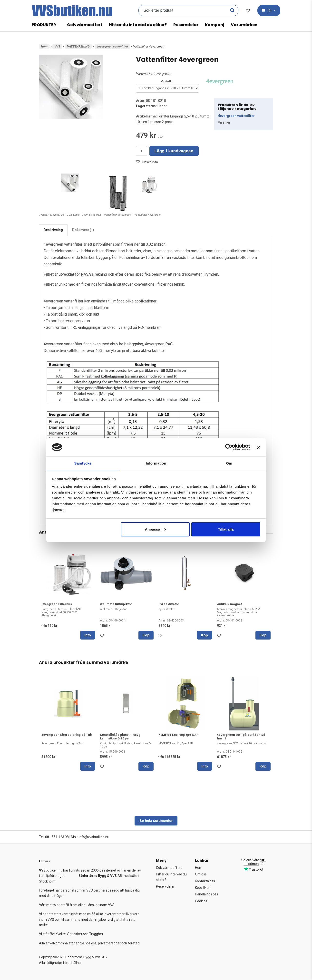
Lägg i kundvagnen (174, 151)
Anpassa (155, 529)
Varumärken (244, 25)
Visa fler (224, 122)
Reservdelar (186, 25)
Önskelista (147, 162)
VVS (57, 46)
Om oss (201, 874)
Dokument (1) (83, 230)
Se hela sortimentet (156, 821)
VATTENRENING (78, 46)
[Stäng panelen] (259, 447)
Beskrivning (53, 230)
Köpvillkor (202, 888)
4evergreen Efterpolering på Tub (67, 735)
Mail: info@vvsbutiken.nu (90, 837)
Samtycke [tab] (83, 463)
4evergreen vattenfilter (112, 46)
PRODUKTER (44, 25)
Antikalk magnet (229, 604)
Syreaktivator (169, 604)
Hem (44, 46)
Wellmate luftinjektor (116, 604)
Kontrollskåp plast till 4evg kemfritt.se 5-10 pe (120, 737)
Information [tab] (156, 463)
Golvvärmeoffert (85, 25)
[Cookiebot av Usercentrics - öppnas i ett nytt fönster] (229, 447)
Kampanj (215, 25)
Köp (146, 635)
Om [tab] (229, 463)
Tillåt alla (226, 529)
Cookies (201, 901)
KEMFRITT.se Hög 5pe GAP (179, 735)
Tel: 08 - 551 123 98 (54, 837)
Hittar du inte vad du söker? (138, 25)
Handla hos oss (207, 894)
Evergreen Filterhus (57, 604)
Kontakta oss (205, 881)
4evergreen (162, 74)
